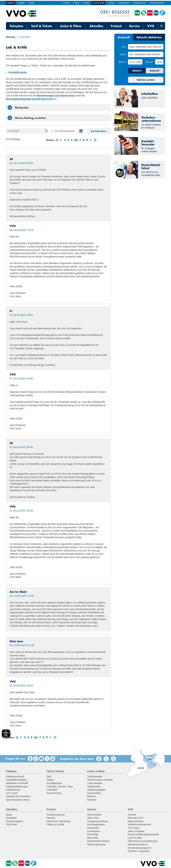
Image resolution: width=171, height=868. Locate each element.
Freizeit (116, 26)
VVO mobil (12, 793)
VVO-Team (134, 828)
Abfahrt (137, 71)
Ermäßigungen (54, 783)
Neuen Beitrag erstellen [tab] (27, 118)
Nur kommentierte (63, 131)
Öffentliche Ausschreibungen (143, 841)
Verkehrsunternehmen (140, 824)
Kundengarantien (96, 824)
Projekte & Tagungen (139, 851)
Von (124, 47)
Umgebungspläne (97, 790)
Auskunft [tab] (124, 37)
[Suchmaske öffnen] (162, 26)
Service (134, 26)
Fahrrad (51, 818)
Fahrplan (17, 26)
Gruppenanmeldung (98, 821)
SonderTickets (54, 793)
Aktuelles (96, 26)
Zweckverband (136, 821)
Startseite (11, 37)
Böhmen (92, 796)
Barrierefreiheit (156, 3)
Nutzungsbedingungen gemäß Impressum (30, 99)
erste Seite (57, 140)
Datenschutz (139, 3)
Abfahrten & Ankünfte (17, 783)
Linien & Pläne (71, 26)
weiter (90, 140)
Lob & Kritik (23, 37)
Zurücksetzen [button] (99, 131)
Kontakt (132, 815)
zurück (61, 140)
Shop (111, 3)
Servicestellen (95, 815)
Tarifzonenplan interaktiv (100, 780)
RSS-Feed (11, 824)
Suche (46, 131)
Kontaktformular (18, 72)
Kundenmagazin (14, 821)
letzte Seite (95, 140)
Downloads (93, 828)
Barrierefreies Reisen (98, 841)
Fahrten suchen (146, 80)
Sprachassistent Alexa (18, 800)
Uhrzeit (149, 62)
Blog (76, 3)
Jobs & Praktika (136, 831)
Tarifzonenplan (95, 777)
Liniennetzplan (95, 783)
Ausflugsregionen (56, 815)
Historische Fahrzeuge (58, 821)
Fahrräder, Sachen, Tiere (60, 787)
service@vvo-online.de (115, 13)
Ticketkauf (52, 790)
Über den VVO (136, 818)
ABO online (93, 818)
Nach (123, 54)
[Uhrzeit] (159, 62)
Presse (66, 3)
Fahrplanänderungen (17, 787)
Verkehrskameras (96, 844)
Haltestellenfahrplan (16, 780)
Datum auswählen (80, 131)
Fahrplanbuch (13, 790)
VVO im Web (135, 838)
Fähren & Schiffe (55, 824)
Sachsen (92, 800)
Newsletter (12, 818)
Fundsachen (94, 831)
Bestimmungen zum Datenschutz (56, 96)
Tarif (49, 777)
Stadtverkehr (94, 787)
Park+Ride (93, 834)
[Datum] (135, 62)
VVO (151, 26)
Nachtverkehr (94, 793)
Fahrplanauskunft (15, 777)
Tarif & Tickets (42, 26)
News (9, 815)
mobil (85, 3)
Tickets (50, 780)
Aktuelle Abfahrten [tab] (149, 37)
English (21, 3)
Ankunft (155, 71)
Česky (31, 3)
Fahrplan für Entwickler (18, 796)
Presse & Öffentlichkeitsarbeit (143, 834)
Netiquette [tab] (18, 108)
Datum (122, 62)
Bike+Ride (93, 838)
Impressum (123, 3)
